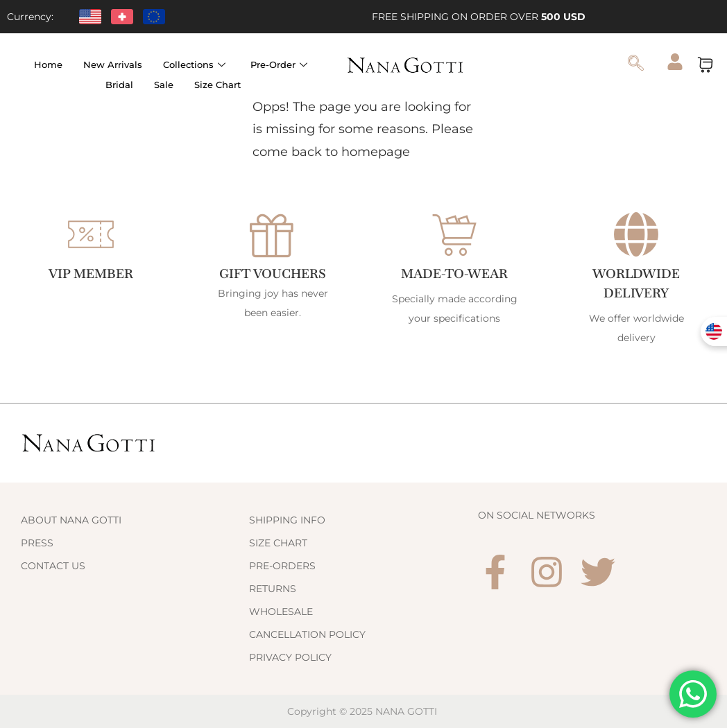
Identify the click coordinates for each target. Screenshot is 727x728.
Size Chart (217, 85)
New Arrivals (113, 64)
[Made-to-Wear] (454, 234)
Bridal (119, 85)
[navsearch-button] (635, 64)
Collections (194, 64)
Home (48, 64)
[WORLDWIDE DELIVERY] (636, 234)
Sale (164, 85)
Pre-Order (279, 64)
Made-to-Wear (455, 274)
